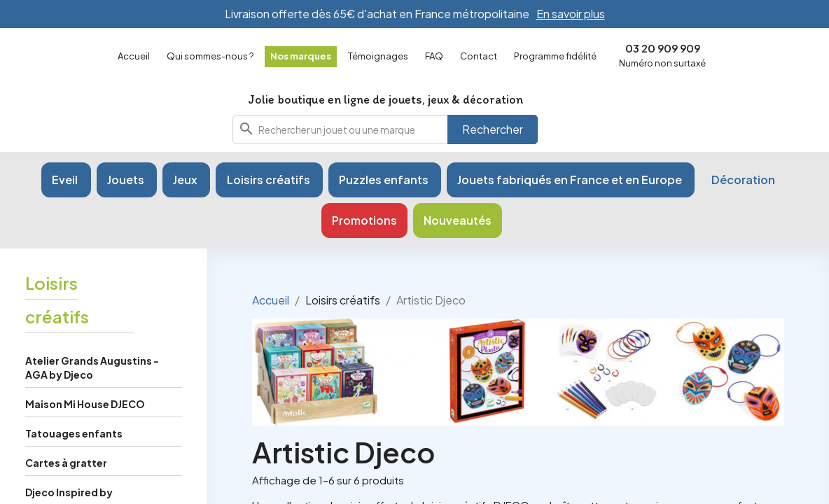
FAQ (434, 56)
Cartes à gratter (66, 468)
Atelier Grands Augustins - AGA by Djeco (92, 373)
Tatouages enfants (74, 439)
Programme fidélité (555, 56)
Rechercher (493, 132)
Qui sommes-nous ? (210, 56)
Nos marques (301, 56)
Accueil (134, 56)
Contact (479, 56)
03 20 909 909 (663, 48)
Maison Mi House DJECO (85, 409)
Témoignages (378, 56)
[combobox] (385, 132)
